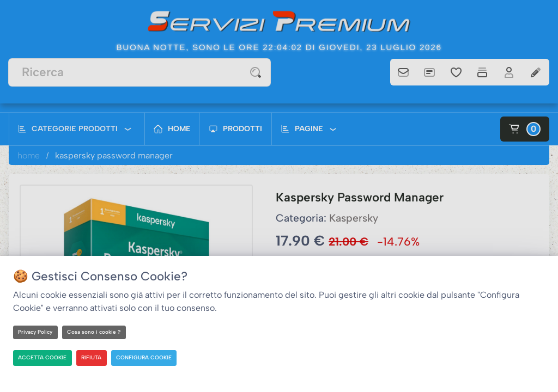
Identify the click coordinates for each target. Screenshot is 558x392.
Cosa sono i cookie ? (96, 332)
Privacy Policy (36, 332)
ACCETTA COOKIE (43, 357)
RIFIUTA (92, 357)
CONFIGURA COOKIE (145, 357)
